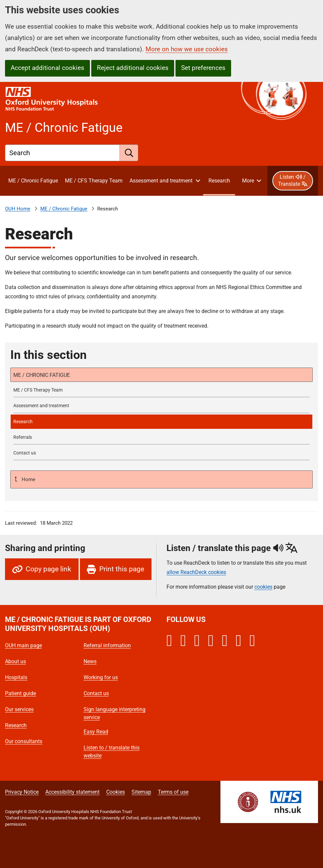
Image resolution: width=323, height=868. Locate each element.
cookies (263, 587)
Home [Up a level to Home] (28, 479)
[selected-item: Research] (161, 422)
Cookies (116, 792)
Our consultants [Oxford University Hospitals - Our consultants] (24, 741)
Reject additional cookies (133, 68)
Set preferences (203, 68)
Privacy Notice (22, 792)
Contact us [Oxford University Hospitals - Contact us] (96, 693)
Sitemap (141, 792)
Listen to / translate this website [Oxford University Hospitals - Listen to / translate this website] (112, 752)
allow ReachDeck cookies (196, 572)
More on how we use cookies (187, 49)
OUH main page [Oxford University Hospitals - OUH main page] (23, 645)
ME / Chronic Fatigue (64, 209)
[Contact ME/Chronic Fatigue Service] (161, 453)
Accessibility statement (72, 792)
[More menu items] (251, 181)
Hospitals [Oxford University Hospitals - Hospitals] (16, 677)
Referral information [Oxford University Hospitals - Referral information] (107, 645)
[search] (129, 153)
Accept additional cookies (47, 68)
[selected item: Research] (219, 181)
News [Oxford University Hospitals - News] (90, 661)
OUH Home (18, 209)
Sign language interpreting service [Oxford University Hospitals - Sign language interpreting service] (115, 713)
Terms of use (173, 792)
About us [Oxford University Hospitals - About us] (15, 661)
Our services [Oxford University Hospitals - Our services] (19, 709)
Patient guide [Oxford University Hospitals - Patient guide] (20, 693)
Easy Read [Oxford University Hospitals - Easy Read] (96, 732)
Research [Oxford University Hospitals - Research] (16, 725)
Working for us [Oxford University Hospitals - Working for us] (101, 677)
